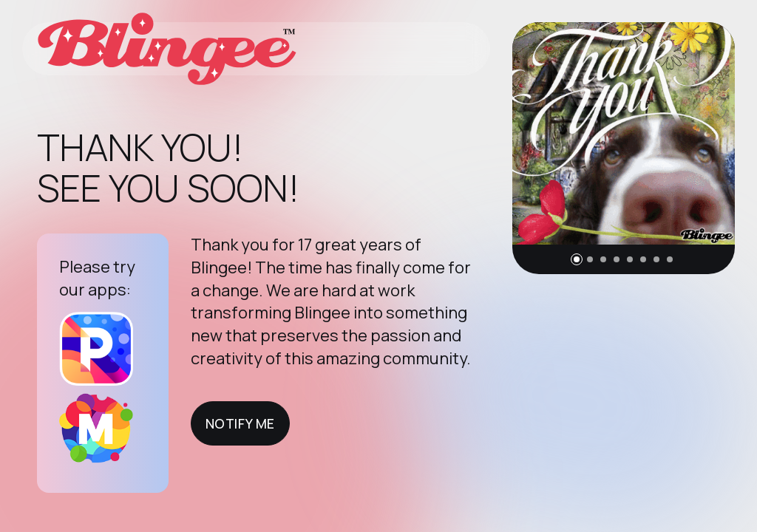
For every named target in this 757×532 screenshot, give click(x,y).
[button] (577, 259)
